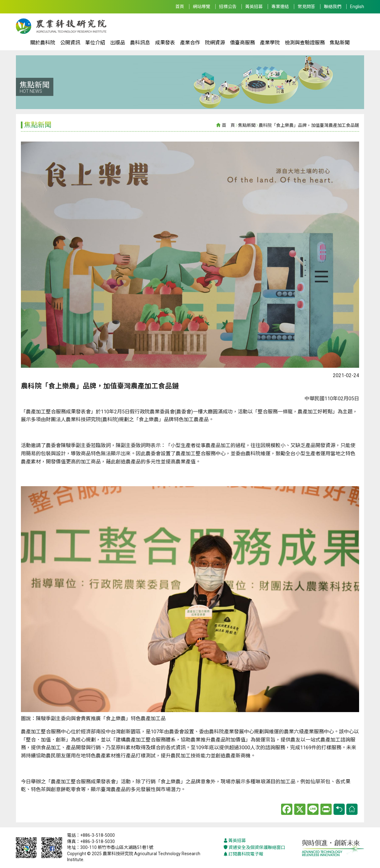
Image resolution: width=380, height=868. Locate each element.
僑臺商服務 (242, 43)
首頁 (180, 7)
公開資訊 (70, 43)
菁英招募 (254, 7)
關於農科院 (43, 43)
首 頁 (228, 125)
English (357, 7)
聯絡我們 (333, 7)
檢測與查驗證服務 (305, 43)
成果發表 (165, 43)
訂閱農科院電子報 (243, 854)
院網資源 (215, 43)
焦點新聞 (340, 43)
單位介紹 (95, 43)
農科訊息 (140, 43)
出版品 (118, 43)
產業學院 (270, 43)
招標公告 (228, 7)
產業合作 (190, 43)
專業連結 (280, 7)
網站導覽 (202, 7)
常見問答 (306, 7)
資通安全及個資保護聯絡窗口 (254, 848)
